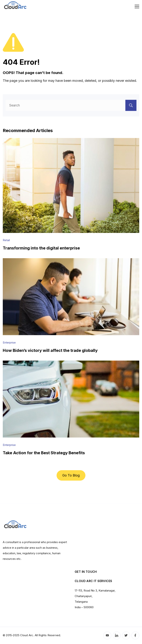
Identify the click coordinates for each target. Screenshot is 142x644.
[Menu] (137, 6)
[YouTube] (107, 636)
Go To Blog (71, 475)
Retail (6, 240)
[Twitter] (126, 636)
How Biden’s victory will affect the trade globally (50, 350)
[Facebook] (135, 636)
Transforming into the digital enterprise (41, 248)
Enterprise (9, 342)
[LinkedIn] (117, 636)
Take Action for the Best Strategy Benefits (44, 453)
